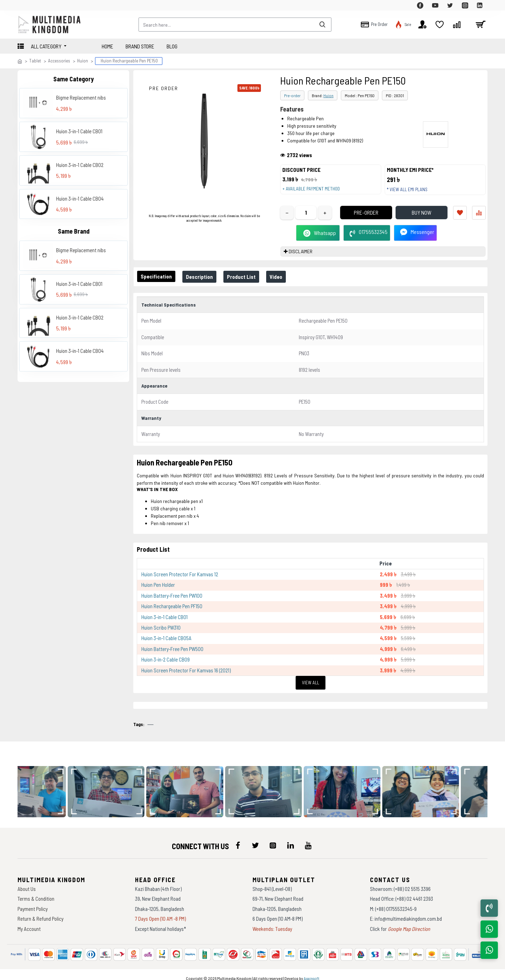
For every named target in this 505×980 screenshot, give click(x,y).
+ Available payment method (315, 192)
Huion (83, 61)
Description (204, 284)
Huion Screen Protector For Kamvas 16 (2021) (186, 670)
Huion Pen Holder (158, 585)
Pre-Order (356, 219)
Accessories (59, 61)
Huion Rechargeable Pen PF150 (172, 606)
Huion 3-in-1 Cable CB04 (80, 199)
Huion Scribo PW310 (161, 627)
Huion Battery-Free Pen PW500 (172, 649)
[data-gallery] (46, 785)
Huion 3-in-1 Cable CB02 (80, 165)
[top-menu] (23, 5)
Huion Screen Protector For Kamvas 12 (180, 574)
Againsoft (312, 971)
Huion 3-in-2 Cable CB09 (166, 659)
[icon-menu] (238, 838)
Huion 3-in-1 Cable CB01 (79, 131)
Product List (248, 284)
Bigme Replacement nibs (81, 98)
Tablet (35, 61)
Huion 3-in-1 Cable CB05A (166, 638)
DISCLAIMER (301, 258)
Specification (158, 283)
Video (286, 284)
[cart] (480, 25)
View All (311, 683)
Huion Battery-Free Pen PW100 (172, 596)
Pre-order (292, 95)
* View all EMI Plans (411, 193)
